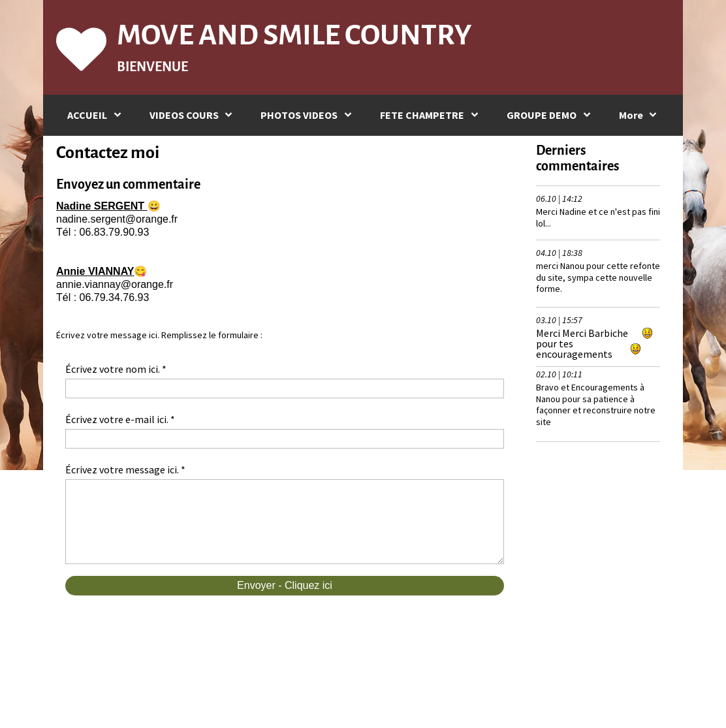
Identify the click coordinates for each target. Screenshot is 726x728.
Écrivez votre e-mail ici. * (120, 419)
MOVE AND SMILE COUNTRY (294, 35)
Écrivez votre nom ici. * (116, 369)
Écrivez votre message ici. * (125, 469)
